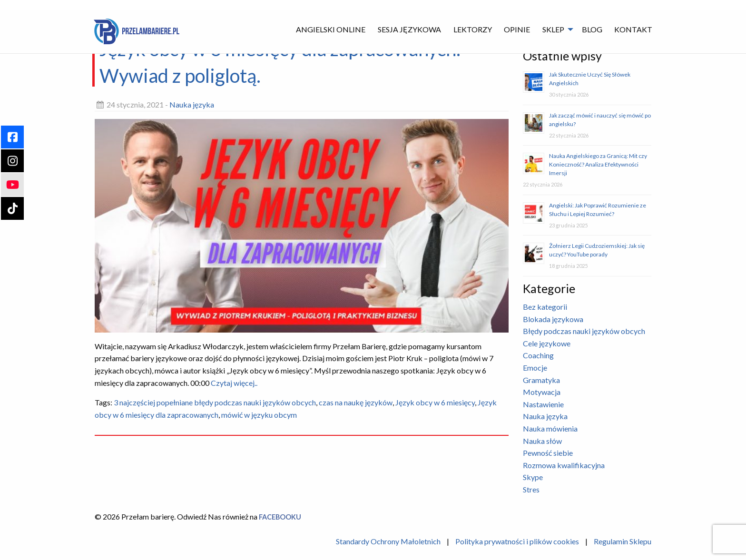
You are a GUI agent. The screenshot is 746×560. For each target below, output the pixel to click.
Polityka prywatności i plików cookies (517, 541)
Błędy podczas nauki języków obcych (584, 331)
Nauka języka (192, 104)
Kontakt (633, 29)
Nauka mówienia (550, 428)
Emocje (535, 368)
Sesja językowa (409, 29)
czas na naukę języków (356, 402)
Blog (592, 29)
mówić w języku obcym (259, 415)
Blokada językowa (553, 319)
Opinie (517, 29)
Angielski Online (331, 29)
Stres (531, 489)
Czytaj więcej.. (233, 383)
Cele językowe (547, 343)
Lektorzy (473, 29)
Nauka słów (542, 441)
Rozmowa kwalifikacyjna (564, 465)
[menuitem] (331, 29)
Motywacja (542, 392)
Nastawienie (543, 404)
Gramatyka (541, 380)
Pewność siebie (548, 453)
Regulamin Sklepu (623, 541)
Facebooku (280, 517)
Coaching (538, 355)
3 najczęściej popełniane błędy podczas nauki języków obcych (215, 402)
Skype (533, 477)
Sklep (553, 29)
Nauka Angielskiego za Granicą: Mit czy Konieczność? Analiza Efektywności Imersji (598, 164)
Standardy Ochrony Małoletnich (388, 541)
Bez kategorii (545, 307)
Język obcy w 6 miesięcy (435, 402)
